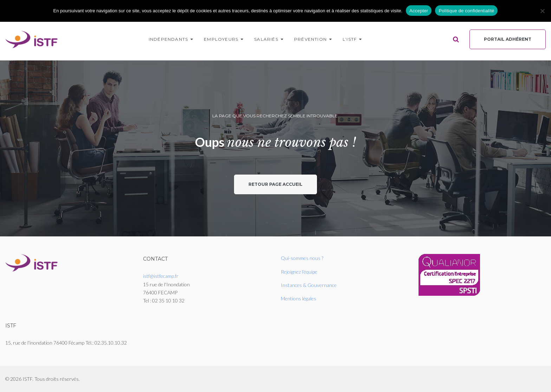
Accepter (419, 11)
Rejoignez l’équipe (299, 272)
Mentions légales (299, 298)
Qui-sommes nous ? (302, 258)
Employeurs (221, 39)
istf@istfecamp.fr (161, 276)
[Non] (542, 11)
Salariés (266, 39)
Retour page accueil (275, 184)
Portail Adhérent (508, 39)
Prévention (310, 39)
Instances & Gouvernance (309, 285)
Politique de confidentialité (466, 11)
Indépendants (168, 39)
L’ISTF (350, 39)
